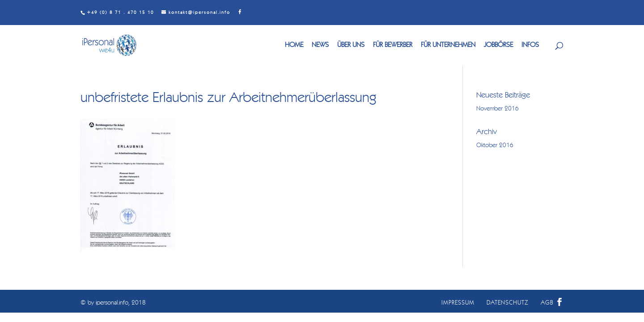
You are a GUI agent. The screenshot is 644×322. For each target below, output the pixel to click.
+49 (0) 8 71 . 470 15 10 (120, 13)
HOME (294, 45)
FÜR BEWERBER (393, 45)
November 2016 (498, 109)
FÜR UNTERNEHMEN (448, 45)
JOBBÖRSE (498, 45)
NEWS (320, 45)
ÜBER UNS (351, 45)
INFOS (530, 45)
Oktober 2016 (495, 145)
